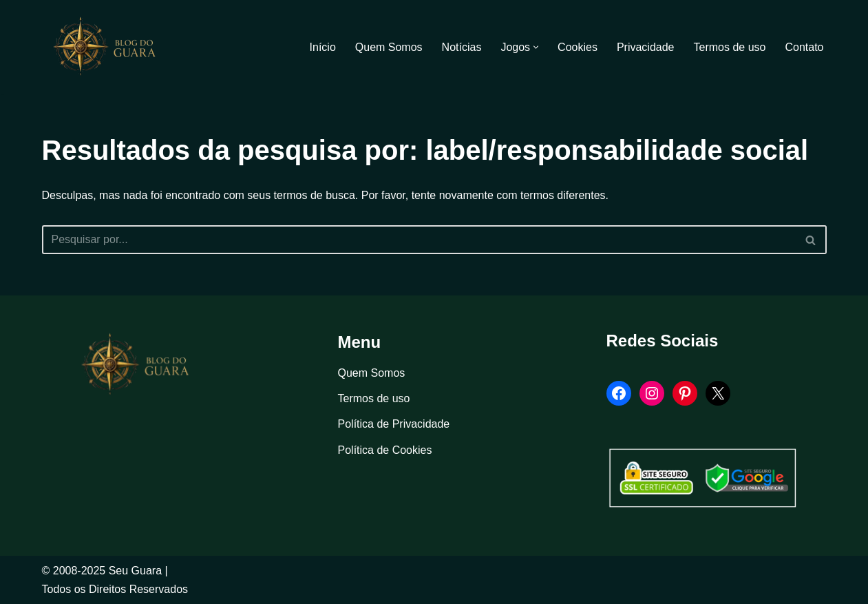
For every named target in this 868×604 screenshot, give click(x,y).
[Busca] (419, 240)
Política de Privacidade (394, 424)
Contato (804, 47)
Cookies (578, 47)
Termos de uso (730, 47)
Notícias (462, 47)
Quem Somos (389, 47)
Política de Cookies (385, 450)
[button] (536, 47)
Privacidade (646, 47)
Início (323, 47)
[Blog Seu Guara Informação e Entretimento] (111, 47)
